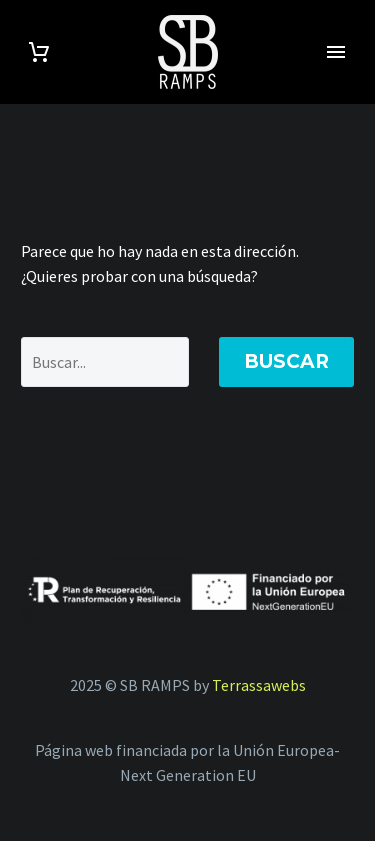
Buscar (286, 361)
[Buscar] (105, 362)
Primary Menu (336, 52)
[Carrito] (39, 52)
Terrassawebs (259, 685)
